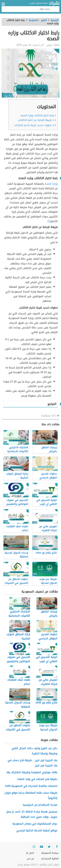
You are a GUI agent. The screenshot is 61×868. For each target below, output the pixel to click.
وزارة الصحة (51, 184)
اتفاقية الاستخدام (50, 859)
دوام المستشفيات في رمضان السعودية (34, 824)
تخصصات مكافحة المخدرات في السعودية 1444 (31, 786)
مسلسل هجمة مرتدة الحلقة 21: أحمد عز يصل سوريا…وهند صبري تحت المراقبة (32, 814)
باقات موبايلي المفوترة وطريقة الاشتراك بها (32, 772)
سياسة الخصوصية (50, 853)
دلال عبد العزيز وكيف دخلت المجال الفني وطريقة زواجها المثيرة (34, 751)
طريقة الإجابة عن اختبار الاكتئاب (37, 120)
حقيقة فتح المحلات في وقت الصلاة (37, 779)
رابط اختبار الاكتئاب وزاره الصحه (38, 115)
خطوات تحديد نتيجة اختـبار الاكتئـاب (35, 125)
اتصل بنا (30, 853)
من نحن (30, 859)
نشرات (54, 3)
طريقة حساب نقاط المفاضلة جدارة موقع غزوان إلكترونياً (31, 795)
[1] (49, 221)
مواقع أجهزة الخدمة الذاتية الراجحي (37, 831)
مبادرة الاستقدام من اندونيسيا (40, 805)
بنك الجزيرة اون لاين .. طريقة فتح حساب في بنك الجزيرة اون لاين (32, 763)
